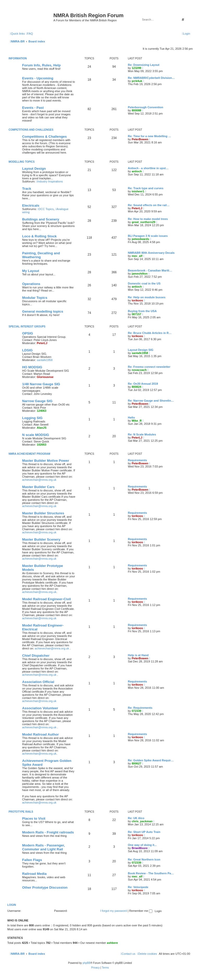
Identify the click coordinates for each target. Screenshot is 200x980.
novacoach (139, 370)
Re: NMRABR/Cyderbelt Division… (151, 78)
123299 (137, 68)
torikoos (137, 300)
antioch (137, 171)
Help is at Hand (138, 655)
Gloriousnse (45, 377)
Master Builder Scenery (41, 539)
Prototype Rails (21, 812)
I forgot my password (114, 911)
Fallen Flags (32, 860)
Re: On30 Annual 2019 (143, 384)
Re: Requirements (140, 708)
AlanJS (42, 428)
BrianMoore (140, 848)
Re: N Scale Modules (142, 434)
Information (18, 58)
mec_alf (137, 256)
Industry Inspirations (49, 181)
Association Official (38, 682)
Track (27, 189)
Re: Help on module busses (147, 297)
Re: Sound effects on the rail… (149, 205)
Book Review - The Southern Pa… (151, 873)
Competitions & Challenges (44, 137)
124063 (42, 411)
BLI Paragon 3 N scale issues (148, 236)
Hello (131, 418)
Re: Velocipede (138, 887)
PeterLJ (137, 208)
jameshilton (140, 274)
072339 (137, 711)
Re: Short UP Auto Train (144, 832)
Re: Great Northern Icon (144, 859)
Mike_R (137, 421)
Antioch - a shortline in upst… (148, 168)
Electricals (31, 206)
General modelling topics (43, 311)
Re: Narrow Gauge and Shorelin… (151, 401)
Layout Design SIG (141, 350)
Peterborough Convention (146, 107)
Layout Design (34, 169)
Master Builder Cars (38, 487)
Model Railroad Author (40, 734)
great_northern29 (143, 222)
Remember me (141, 911)
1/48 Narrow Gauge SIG (41, 384)
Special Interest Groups (27, 327)
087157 (137, 314)
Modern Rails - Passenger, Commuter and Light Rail (43, 847)
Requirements (137, 460)
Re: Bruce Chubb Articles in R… (150, 333)
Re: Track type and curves (146, 188)
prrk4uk (137, 81)
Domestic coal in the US (144, 283)
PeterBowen (140, 139)
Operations (31, 284)
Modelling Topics (22, 162)
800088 (137, 110)
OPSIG (28, 333)
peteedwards (140, 239)
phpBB (86, 963)
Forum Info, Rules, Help (41, 65)
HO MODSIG (32, 367)
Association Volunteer (40, 708)
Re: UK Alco (136, 818)
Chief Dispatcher (36, 656)
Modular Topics (35, 298)
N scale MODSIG (36, 435)
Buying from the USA (142, 311)
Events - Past (33, 108)
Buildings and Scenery (41, 219)
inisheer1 (138, 191)
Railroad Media (34, 874)
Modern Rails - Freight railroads (48, 832)
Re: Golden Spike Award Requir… (151, 760)
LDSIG (27, 350)
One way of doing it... (142, 845)
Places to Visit (34, 818)
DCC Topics (46, 209)
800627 (137, 763)
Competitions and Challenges (31, 130)
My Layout (31, 271)
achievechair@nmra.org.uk (39, 480)
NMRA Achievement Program (29, 454)
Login (12, 905)
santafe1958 (45, 360)
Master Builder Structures (43, 513)
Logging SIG (32, 418)
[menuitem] (29, 34)
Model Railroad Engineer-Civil (46, 599)
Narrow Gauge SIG (37, 401)
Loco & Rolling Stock (39, 236)
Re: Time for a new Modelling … (149, 136)
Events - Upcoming (38, 78)
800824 (137, 387)
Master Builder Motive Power (46, 461)
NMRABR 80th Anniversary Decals (151, 253)
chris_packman (142, 821)
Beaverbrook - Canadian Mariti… (150, 270)
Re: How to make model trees (148, 219)
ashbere (112, 943)
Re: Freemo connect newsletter (149, 367)
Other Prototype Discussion (45, 887)
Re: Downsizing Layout (144, 65)
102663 (42, 445)
